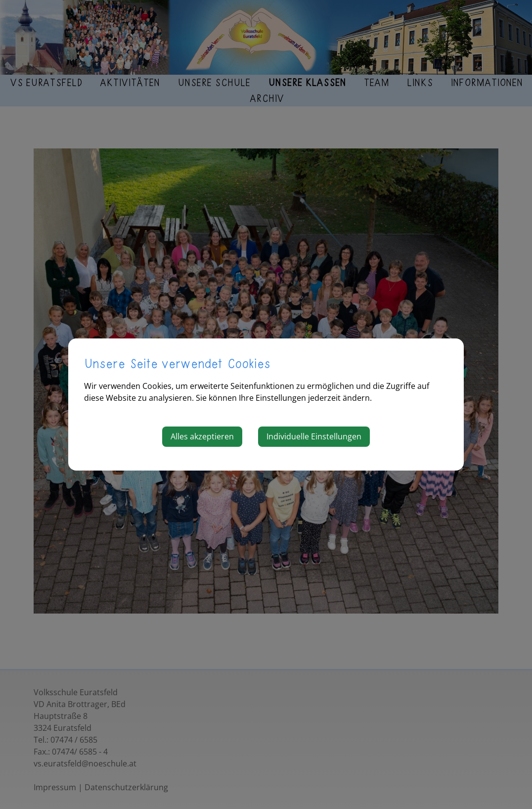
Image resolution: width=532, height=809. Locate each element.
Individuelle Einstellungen (314, 436)
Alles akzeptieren (202, 436)
